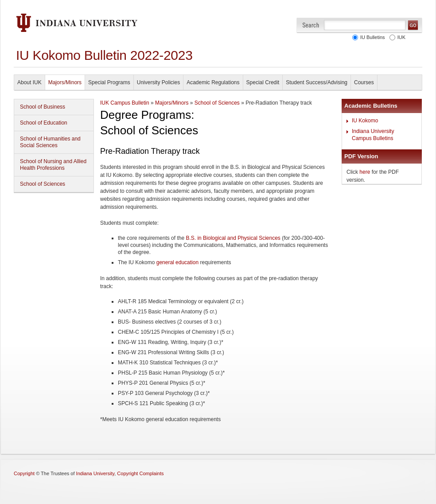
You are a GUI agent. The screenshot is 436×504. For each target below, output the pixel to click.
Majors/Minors (65, 82)
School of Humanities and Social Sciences (50, 142)
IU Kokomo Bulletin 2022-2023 (104, 55)
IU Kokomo (365, 121)
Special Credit (263, 82)
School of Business (43, 107)
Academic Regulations (213, 82)
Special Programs (109, 82)
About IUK (29, 82)
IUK (400, 37)
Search (311, 25)
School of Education (44, 123)
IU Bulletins (371, 37)
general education (177, 262)
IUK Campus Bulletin (125, 103)
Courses (364, 82)
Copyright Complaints (140, 473)
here (365, 172)
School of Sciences (43, 184)
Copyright (24, 473)
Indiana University (95, 473)
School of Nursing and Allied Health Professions (53, 165)
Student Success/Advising (317, 82)
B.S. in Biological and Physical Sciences (233, 238)
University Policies (158, 82)
